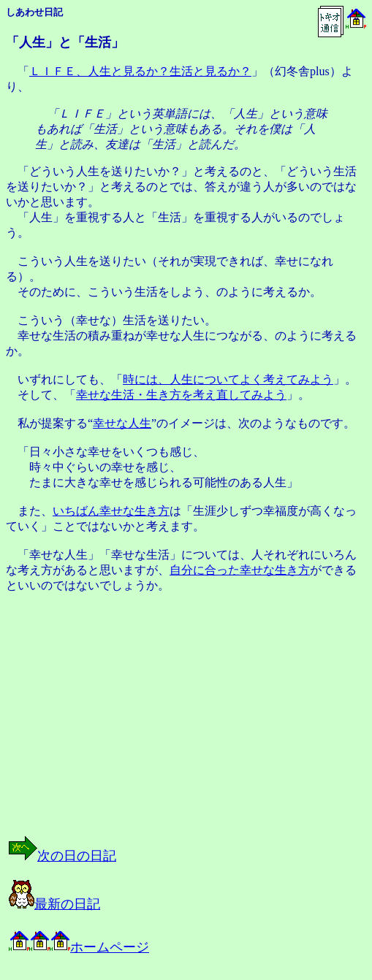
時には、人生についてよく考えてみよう (228, 379)
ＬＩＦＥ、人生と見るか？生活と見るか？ (140, 71)
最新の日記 (54, 904)
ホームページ (79, 947)
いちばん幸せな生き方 (111, 511)
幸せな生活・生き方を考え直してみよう (181, 395)
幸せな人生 (122, 423)
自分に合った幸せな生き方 (240, 570)
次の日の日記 (62, 856)
